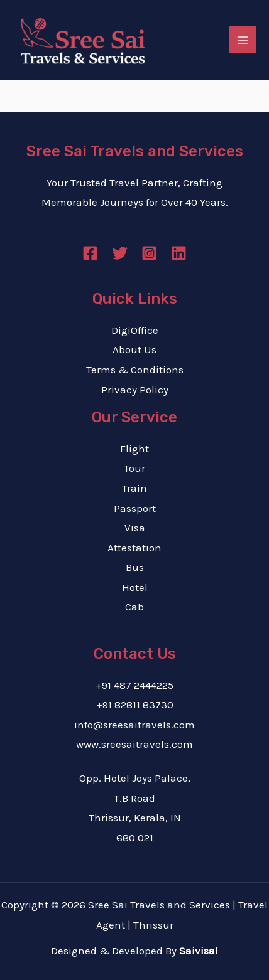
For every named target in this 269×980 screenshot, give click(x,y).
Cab (134, 607)
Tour (134, 468)
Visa (135, 528)
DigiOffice (135, 330)
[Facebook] (90, 253)
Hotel (135, 587)
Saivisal (199, 951)
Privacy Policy (135, 390)
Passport (135, 508)
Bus (135, 567)
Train (134, 488)
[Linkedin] (179, 253)
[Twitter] (120, 253)
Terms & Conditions (135, 370)
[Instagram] (149, 253)
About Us (134, 349)
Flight (134, 449)
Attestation (134, 548)
